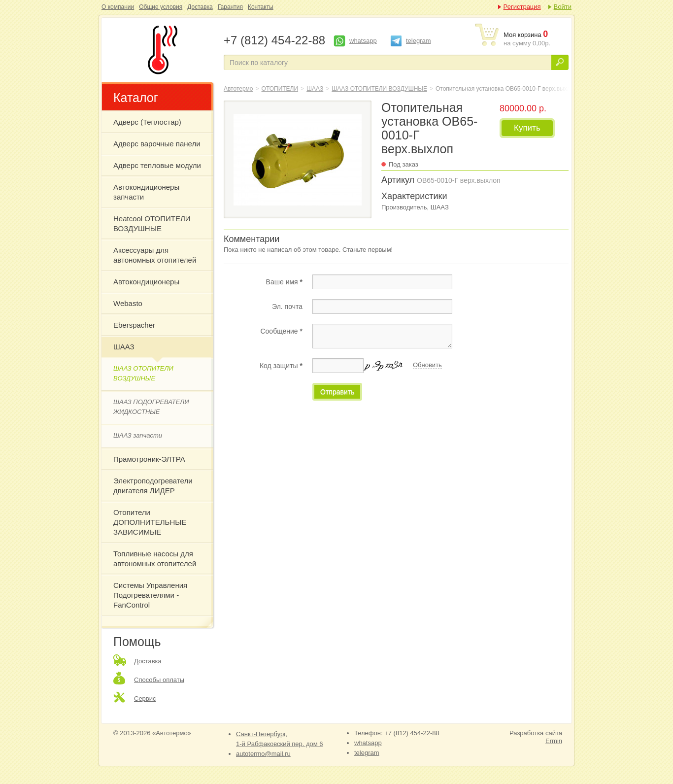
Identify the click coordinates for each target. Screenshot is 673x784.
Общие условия (161, 7)
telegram (419, 41)
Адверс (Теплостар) (147, 122)
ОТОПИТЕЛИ (280, 89)
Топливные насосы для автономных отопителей (155, 559)
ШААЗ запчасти (138, 435)
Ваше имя (284, 282)
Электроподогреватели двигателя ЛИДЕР (153, 486)
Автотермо (238, 89)
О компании (118, 7)
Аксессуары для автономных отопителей (155, 255)
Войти (563, 7)
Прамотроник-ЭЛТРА (149, 459)
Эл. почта (287, 307)
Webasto (128, 303)
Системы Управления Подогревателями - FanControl (150, 595)
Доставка (200, 7)
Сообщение (281, 331)
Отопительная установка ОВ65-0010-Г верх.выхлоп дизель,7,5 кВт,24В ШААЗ (161, 50)
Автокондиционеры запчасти (146, 192)
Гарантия (230, 7)
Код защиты (281, 366)
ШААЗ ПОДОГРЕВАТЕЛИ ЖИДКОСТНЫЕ (151, 407)
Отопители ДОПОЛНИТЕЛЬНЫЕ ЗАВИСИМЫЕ (150, 522)
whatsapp (363, 41)
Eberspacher (134, 325)
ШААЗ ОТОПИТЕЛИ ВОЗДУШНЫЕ (143, 373)
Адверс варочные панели (157, 144)
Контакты (261, 7)
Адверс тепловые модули (157, 165)
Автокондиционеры (146, 282)
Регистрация (522, 7)
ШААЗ (124, 347)
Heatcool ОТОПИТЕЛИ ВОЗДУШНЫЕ (152, 223)
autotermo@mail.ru (263, 754)
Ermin (554, 741)
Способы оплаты (159, 680)
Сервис (145, 699)
